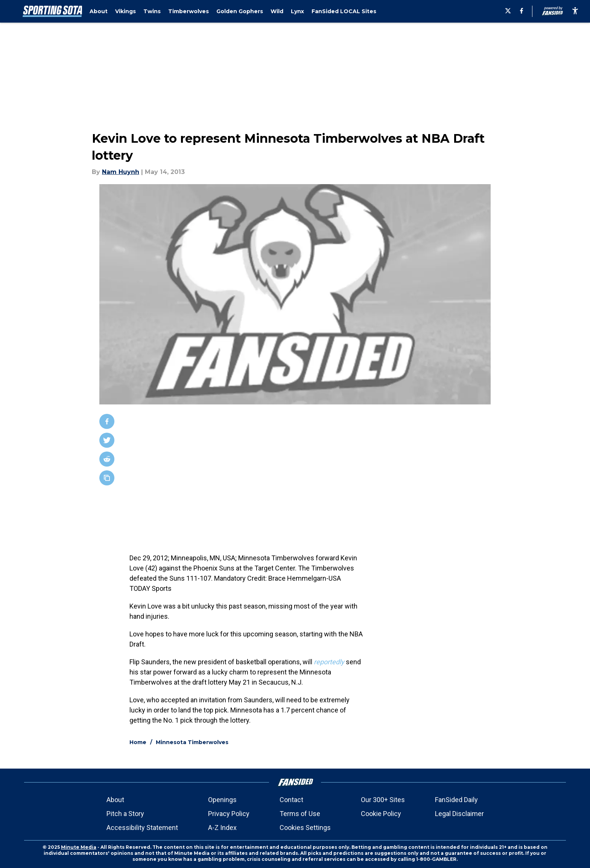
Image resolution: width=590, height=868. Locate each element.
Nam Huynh (121, 172)
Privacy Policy (229, 814)
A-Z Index (222, 828)
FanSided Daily (456, 800)
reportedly (329, 662)
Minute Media (79, 847)
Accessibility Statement (142, 828)
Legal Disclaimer (459, 814)
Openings (222, 800)
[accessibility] (575, 11)
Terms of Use (300, 814)
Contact (291, 800)
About (115, 800)
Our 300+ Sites (383, 800)
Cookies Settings (305, 828)
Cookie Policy (381, 814)
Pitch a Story (125, 814)
